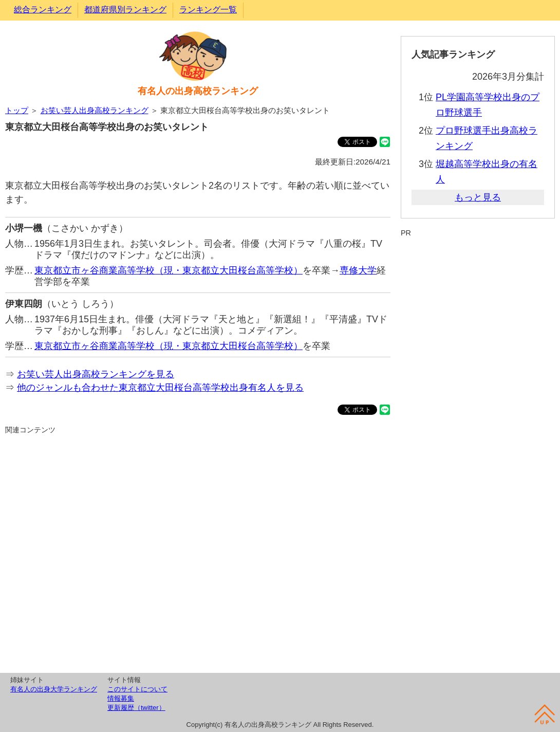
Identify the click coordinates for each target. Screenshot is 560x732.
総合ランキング (43, 10)
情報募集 (121, 698)
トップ (17, 110)
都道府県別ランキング (125, 10)
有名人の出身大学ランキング (54, 689)
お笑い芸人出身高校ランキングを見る (96, 374)
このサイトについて (137, 689)
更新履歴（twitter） (136, 708)
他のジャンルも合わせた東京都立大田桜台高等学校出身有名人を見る (160, 388)
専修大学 (358, 270)
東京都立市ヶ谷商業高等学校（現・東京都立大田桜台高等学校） (169, 270)
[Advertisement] (198, 552)
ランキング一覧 (208, 10)
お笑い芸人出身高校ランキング (95, 110)
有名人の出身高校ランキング (198, 91)
